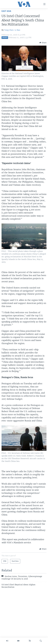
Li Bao (17, 30)
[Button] (43, 43)
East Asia (6, 11)
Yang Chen (9, 30)
